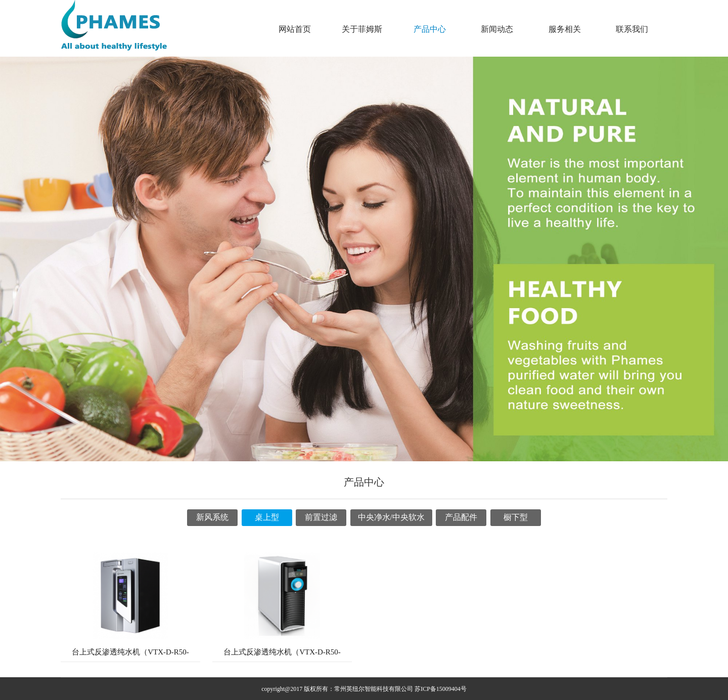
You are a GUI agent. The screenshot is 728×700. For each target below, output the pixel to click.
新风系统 (212, 517)
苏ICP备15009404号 (441, 689)
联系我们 (632, 29)
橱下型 (516, 517)
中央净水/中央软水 (391, 517)
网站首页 (295, 29)
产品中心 (430, 29)
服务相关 (565, 29)
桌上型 (267, 517)
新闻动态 (497, 29)
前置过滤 (321, 517)
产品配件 (461, 517)
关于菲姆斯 (362, 29)
